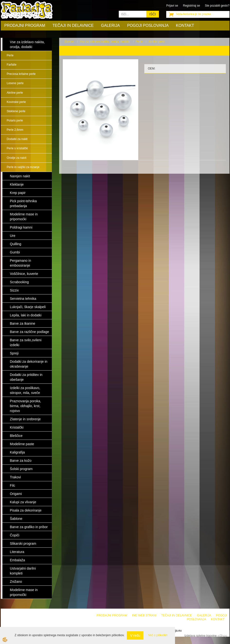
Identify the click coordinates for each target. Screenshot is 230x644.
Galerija (110, 25)
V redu (135, 635)
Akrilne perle (15, 93)
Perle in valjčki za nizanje (23, 167)
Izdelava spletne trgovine (200, 636)
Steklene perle (16, 111)
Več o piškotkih (158, 635)
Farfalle (12, 65)
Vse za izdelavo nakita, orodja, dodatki (105, 42)
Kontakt (185, 25)
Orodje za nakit (17, 158)
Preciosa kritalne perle (21, 74)
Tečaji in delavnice (73, 25)
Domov (69, 42)
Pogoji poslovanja (148, 25)
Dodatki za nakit (17, 139)
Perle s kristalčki (17, 148)
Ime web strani (144, 615)
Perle (10, 55)
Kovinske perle (16, 102)
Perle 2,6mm (15, 130)
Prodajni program (25, 25)
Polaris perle (15, 121)
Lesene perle (15, 83)
